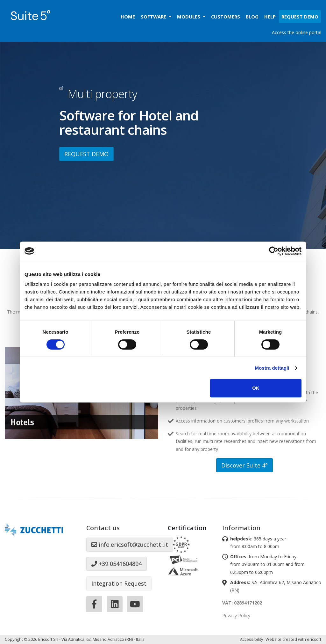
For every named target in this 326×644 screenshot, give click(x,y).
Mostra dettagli (272, 368)
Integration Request (119, 583)
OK (256, 388)
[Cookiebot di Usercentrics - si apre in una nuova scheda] (274, 251)
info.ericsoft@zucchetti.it (130, 545)
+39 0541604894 (117, 564)
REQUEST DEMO (86, 154)
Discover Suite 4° (244, 465)
